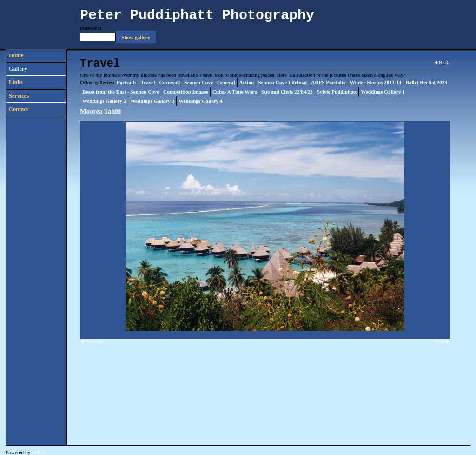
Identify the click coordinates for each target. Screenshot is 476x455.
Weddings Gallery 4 (200, 101)
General (226, 82)
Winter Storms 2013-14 (376, 82)
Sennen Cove (198, 82)
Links (16, 82)
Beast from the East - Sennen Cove (121, 92)
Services (19, 96)
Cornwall (169, 82)
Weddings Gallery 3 (152, 101)
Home (16, 55)
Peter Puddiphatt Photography (197, 15)
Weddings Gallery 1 (383, 92)
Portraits (127, 82)
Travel (148, 82)
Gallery (18, 69)
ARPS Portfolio (328, 82)
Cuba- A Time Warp (235, 92)
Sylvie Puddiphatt (337, 92)
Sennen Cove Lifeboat (282, 82)
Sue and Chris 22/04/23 (287, 92)
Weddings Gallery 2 (104, 101)
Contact (19, 109)
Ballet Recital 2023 (426, 82)
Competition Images (186, 92)
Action (247, 82)
